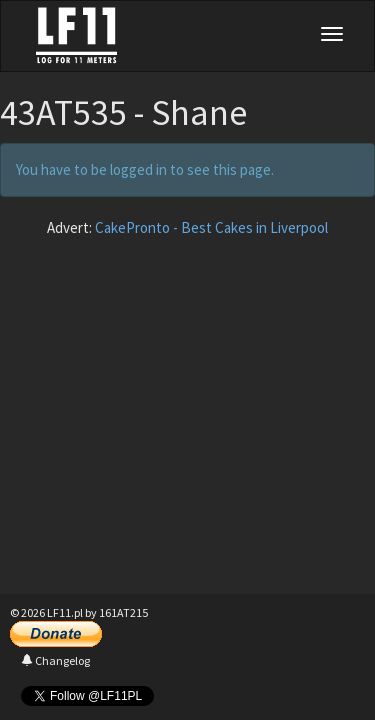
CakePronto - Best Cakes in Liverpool (211, 227)
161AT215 (123, 612)
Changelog (55, 660)
